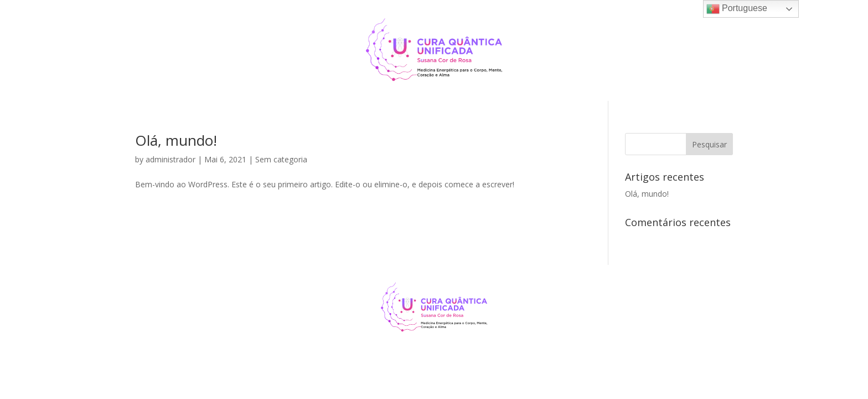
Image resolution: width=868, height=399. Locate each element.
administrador (170, 159)
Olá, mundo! (176, 140)
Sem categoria (281, 159)
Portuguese (737, 9)
